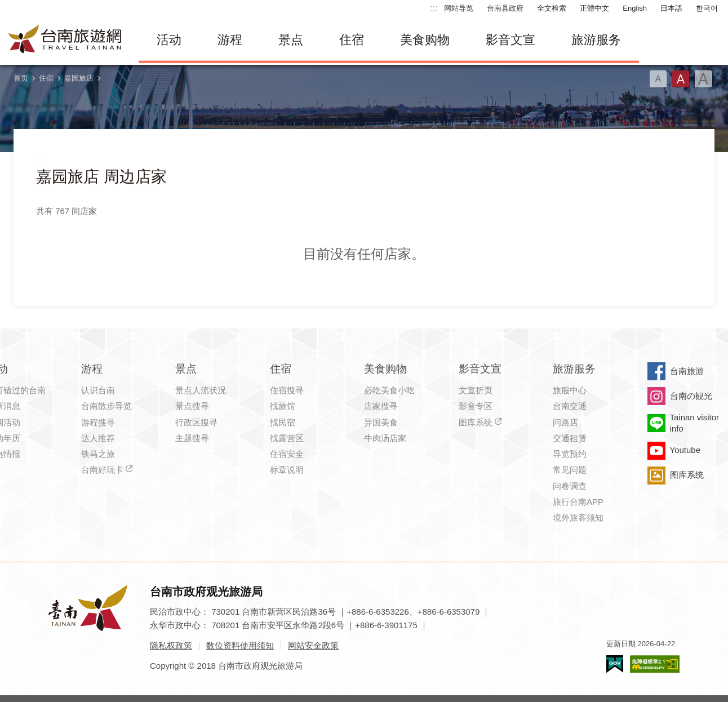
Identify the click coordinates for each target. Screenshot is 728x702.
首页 (21, 78)
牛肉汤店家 (385, 438)
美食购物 (425, 40)
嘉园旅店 (79, 78)
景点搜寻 (192, 406)
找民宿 (283, 422)
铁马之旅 (98, 454)
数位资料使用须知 (240, 645)
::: (434, 8)
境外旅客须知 (578, 517)
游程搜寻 (98, 422)
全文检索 (552, 8)
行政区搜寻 (196, 422)
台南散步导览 (106, 406)
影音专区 (476, 406)
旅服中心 (570, 390)
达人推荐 (98, 438)
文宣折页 (476, 390)
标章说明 (287, 470)
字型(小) (658, 79)
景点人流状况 (201, 390)
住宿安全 (287, 454)
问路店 (565, 422)
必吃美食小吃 (389, 390)
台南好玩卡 (102, 470)
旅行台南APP (578, 502)
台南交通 (570, 406)
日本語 (671, 8)
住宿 (352, 40)
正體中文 (594, 8)
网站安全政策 (313, 645)
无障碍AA (655, 664)
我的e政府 (615, 664)
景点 (291, 40)
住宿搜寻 (287, 390)
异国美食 (381, 422)
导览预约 (570, 454)
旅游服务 (596, 40)
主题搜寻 (192, 438)
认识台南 (98, 390)
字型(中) (681, 79)
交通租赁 (570, 438)
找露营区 (287, 438)
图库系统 (476, 422)
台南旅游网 (65, 40)
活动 (169, 40)
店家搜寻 (381, 406)
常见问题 (570, 470)
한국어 (707, 8)
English (635, 8)
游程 (230, 40)
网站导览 (459, 8)
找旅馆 (283, 406)
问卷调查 (570, 486)
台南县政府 (505, 8)
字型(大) (703, 79)
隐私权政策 (171, 645)
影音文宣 (511, 40)
